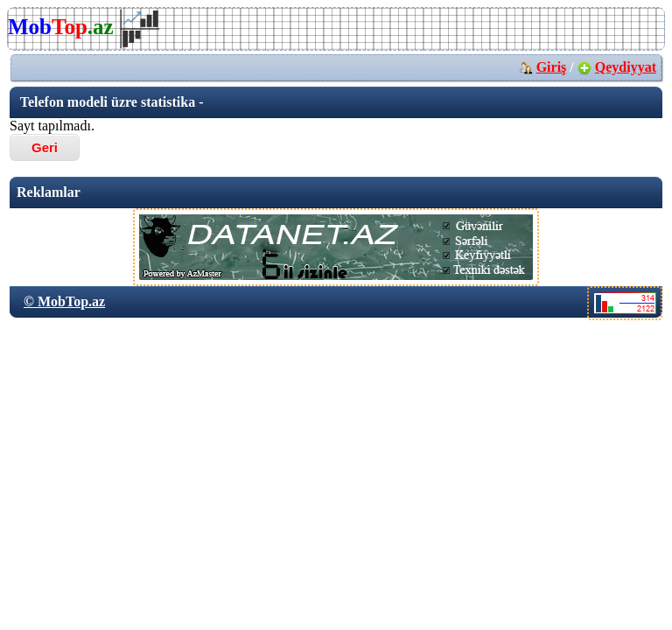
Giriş (552, 67)
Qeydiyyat (626, 67)
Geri (45, 147)
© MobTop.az (64, 301)
